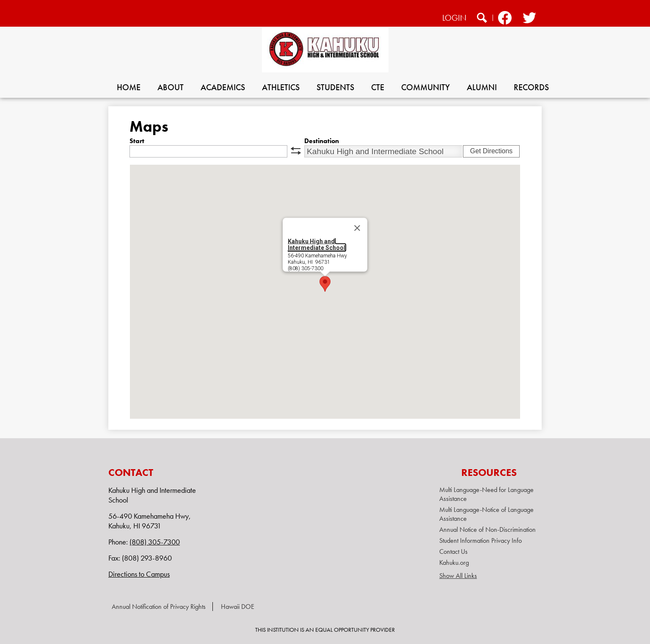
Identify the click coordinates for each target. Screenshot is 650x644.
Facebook (505, 19)
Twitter (529, 19)
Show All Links (458, 576)
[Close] (357, 228)
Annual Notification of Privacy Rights (159, 607)
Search (482, 19)
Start (137, 141)
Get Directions (491, 151)
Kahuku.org (454, 562)
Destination (322, 141)
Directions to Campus (139, 574)
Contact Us (453, 551)
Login (454, 18)
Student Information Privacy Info (481, 540)
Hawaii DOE (238, 607)
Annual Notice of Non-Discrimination (487, 529)
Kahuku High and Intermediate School (317, 245)
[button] (325, 284)
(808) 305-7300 (155, 542)
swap (296, 151)
